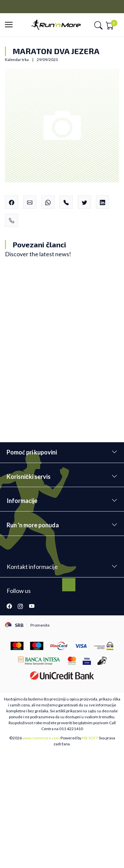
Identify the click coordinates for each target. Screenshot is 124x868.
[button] (11, 25)
